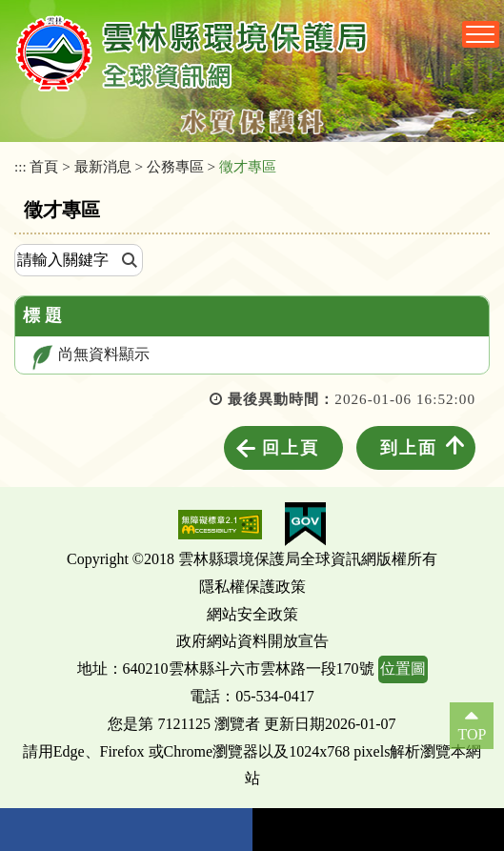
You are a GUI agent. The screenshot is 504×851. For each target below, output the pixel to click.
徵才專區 (248, 166)
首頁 (44, 166)
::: (20, 166)
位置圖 (403, 669)
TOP (472, 734)
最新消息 (103, 166)
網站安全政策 (252, 614)
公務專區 (175, 166)
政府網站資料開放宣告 (252, 641)
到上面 (409, 448)
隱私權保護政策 (252, 587)
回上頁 (291, 448)
